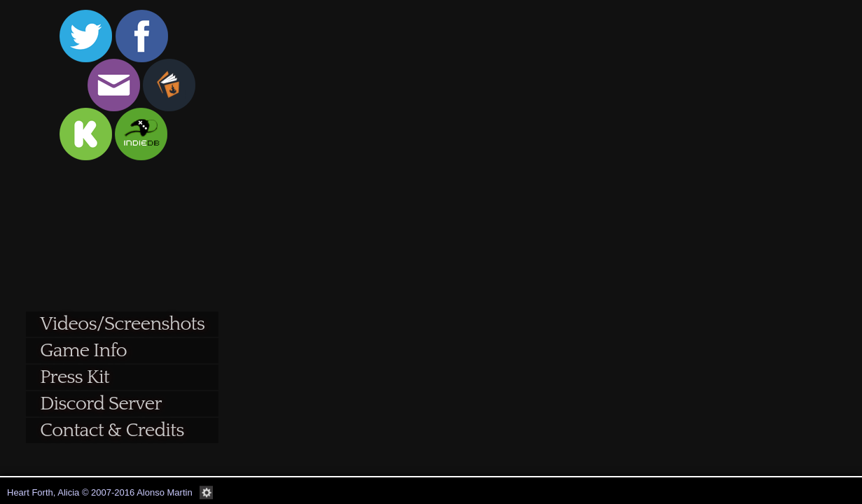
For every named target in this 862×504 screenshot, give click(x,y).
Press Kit (75, 377)
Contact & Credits (112, 430)
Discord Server (101, 404)
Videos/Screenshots (122, 324)
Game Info (83, 350)
